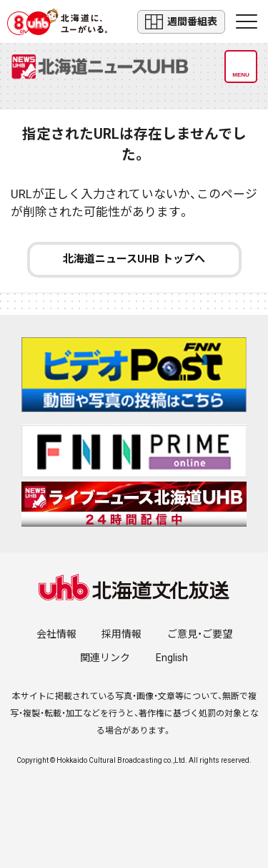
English (172, 658)
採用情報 (121, 634)
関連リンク (105, 658)
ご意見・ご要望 (200, 634)
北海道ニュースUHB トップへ (134, 259)
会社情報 (56, 634)
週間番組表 (181, 22)
